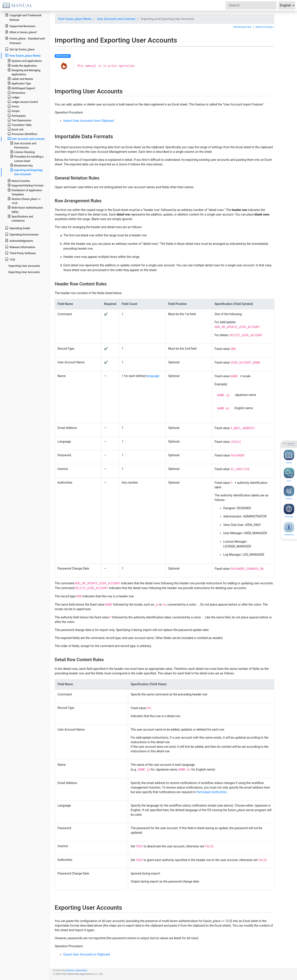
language (153, 376)
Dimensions (16, 93)
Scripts (14, 111)
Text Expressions (19, 120)
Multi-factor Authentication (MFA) (25, 209)
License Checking (22, 152)
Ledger (13, 97)
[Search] (251, 5)
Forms (13, 106)
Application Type (19, 83)
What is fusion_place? (21, 32)
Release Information (20, 247)
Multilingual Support (21, 88)
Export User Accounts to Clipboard (87, 954)
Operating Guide (17, 228)
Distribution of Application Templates (25, 192)
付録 (10, 259)
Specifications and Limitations (20, 218)
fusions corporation (77, 970)
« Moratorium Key (242, 27)
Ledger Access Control (23, 102)
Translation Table (19, 125)
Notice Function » (265, 27)
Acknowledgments (19, 241)
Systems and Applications (25, 61)
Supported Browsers (20, 26)
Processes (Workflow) (22, 134)
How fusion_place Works (75, 19)
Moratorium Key (21, 165)
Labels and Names (20, 79)
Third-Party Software (20, 253)
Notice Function (19, 181)
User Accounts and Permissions (23, 145)
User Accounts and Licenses (116, 19)
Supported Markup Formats (26, 185)
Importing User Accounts (24, 266)
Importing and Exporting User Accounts (26, 172)
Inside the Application (22, 65)
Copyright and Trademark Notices (23, 17)
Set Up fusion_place (20, 49)
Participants (17, 116)
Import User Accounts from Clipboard (89, 121)
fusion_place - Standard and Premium (25, 41)
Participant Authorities (212, 792)
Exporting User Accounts (24, 272)
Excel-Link (15, 129)
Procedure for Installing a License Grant (27, 158)
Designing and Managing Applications (24, 72)
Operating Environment (22, 234)
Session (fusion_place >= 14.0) (24, 201)
